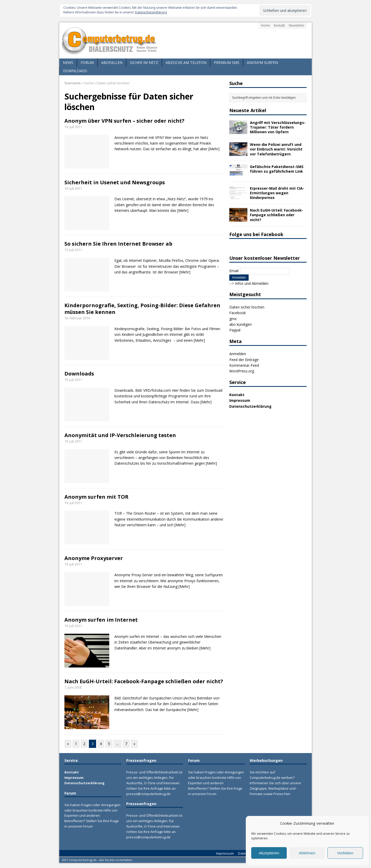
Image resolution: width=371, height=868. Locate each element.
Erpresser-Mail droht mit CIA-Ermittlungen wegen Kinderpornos (277, 193)
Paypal (235, 330)
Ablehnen (307, 853)
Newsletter (297, 25)
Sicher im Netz (144, 62)
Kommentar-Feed (244, 365)
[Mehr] (214, 149)
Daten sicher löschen (247, 307)
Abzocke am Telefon (186, 62)
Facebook (238, 313)
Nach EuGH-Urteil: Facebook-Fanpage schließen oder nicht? (144, 681)
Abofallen (112, 62)
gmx (233, 319)
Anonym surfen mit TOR (96, 497)
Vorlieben (345, 853)
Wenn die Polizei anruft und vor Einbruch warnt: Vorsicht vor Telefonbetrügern (276, 149)
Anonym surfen (262, 62)
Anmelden (238, 354)
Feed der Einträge (244, 360)
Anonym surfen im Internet (101, 620)
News (68, 62)
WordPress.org (242, 371)
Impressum (240, 400)
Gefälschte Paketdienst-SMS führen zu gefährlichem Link (277, 169)
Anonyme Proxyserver (94, 558)
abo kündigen (241, 324)
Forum (87, 62)
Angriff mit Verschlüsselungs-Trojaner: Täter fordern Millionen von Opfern (278, 127)
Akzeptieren (269, 853)
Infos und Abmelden (252, 283)
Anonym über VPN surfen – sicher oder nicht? (124, 121)
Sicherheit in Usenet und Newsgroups (115, 182)
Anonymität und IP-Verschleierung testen (120, 435)
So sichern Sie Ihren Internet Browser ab (118, 244)
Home (265, 25)
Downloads (75, 71)
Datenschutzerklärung (151, 12)
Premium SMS (227, 62)
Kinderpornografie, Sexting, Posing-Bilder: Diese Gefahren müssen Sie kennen (142, 309)
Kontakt (279, 25)
